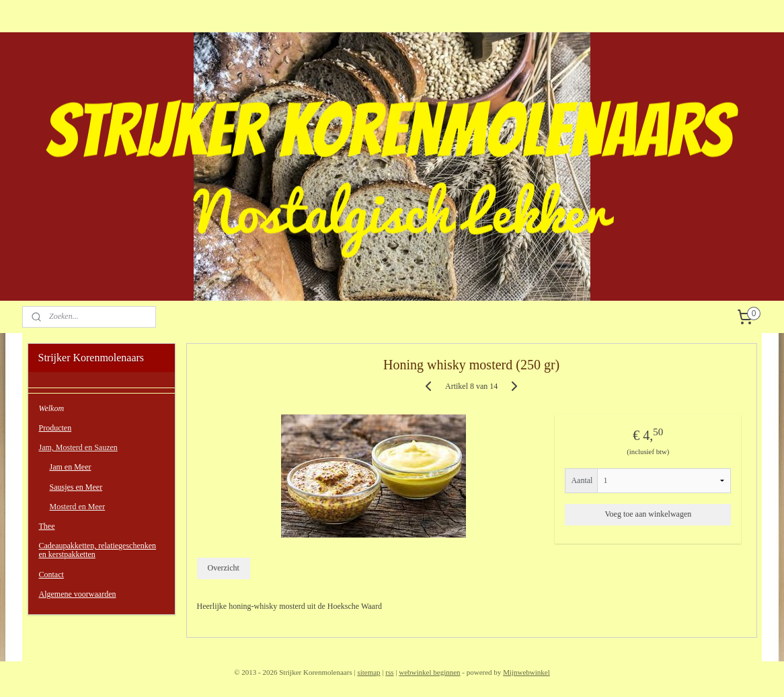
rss (389, 672)
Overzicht (223, 568)
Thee (47, 526)
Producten (55, 428)
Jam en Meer (71, 467)
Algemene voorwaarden (78, 594)
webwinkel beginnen (429, 672)
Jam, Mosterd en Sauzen (78, 447)
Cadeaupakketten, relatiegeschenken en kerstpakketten (98, 550)
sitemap (368, 672)
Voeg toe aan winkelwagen (648, 514)
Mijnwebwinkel (526, 672)
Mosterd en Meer (78, 507)
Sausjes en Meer (76, 487)
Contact (51, 575)
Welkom (52, 408)
